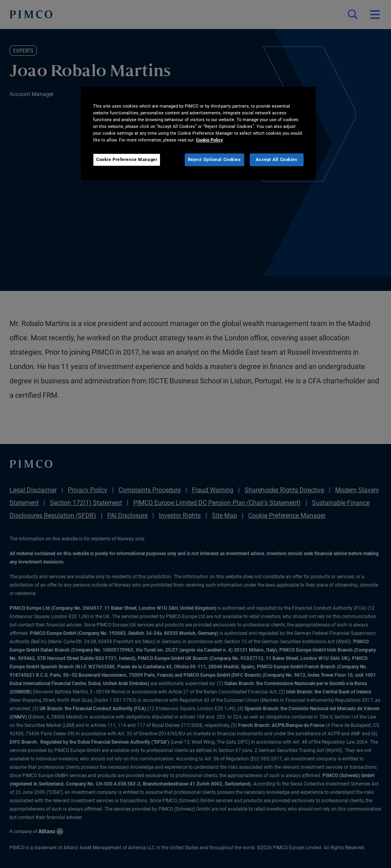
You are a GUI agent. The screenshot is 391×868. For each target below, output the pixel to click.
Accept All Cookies (276, 159)
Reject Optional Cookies (214, 159)
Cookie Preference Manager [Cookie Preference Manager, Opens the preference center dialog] (127, 159)
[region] (198, 133)
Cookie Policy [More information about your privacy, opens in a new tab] (209, 140)
